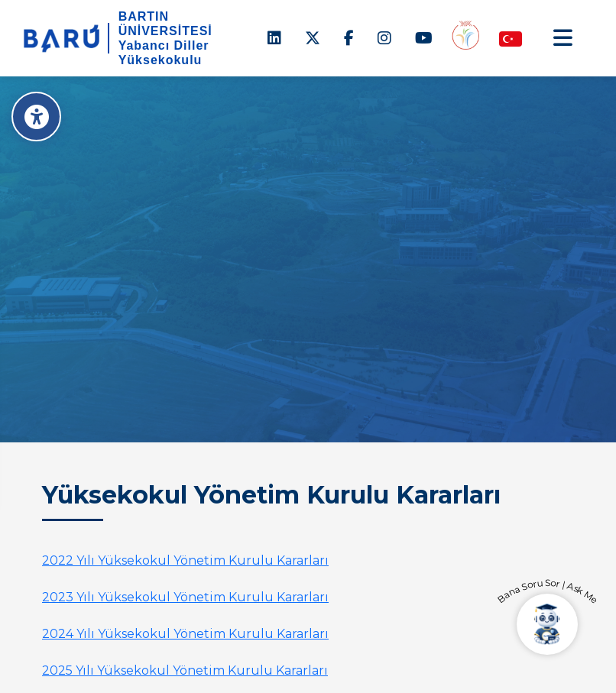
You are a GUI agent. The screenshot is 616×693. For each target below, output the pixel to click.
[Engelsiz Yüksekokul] (465, 35)
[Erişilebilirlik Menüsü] (36, 117)
